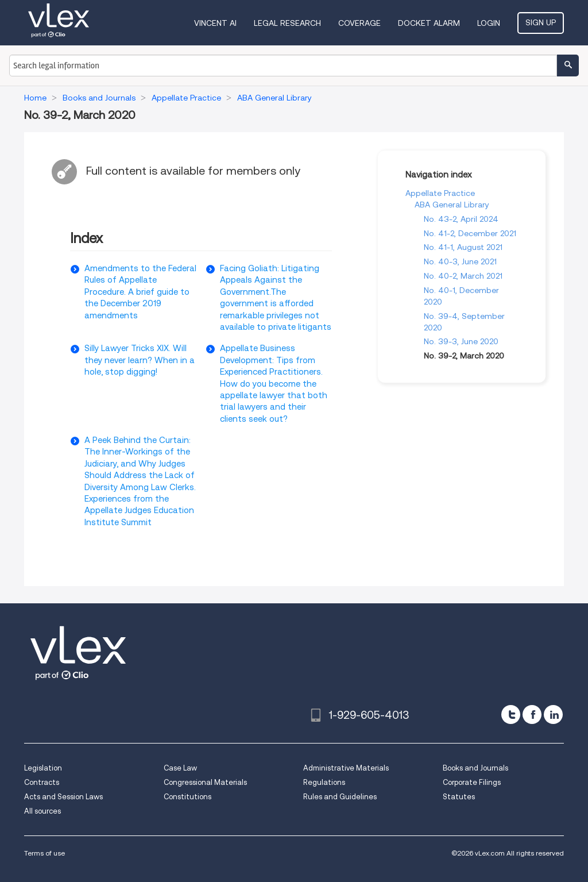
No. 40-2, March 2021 (463, 276)
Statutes (459, 797)
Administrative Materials (346, 768)
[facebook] (532, 715)
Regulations (324, 782)
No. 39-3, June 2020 (461, 341)
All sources (42, 811)
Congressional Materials (205, 782)
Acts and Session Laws (63, 797)
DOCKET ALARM (429, 23)
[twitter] (511, 715)
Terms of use (45, 853)
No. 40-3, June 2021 (460, 261)
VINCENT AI (215, 23)
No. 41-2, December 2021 (470, 233)
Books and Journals (475, 768)
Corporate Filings (472, 782)
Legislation (43, 768)
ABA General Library (452, 205)
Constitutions (187, 797)
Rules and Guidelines (340, 797)
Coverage (359, 23)
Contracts (42, 782)
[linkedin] (553, 715)
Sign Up (541, 22)
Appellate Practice (440, 193)
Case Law (180, 768)
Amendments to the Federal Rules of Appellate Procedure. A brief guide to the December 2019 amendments (140, 292)
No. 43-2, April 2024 (461, 219)
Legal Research (287, 23)
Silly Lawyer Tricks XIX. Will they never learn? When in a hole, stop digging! (140, 360)
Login (489, 23)
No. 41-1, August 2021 (463, 247)
